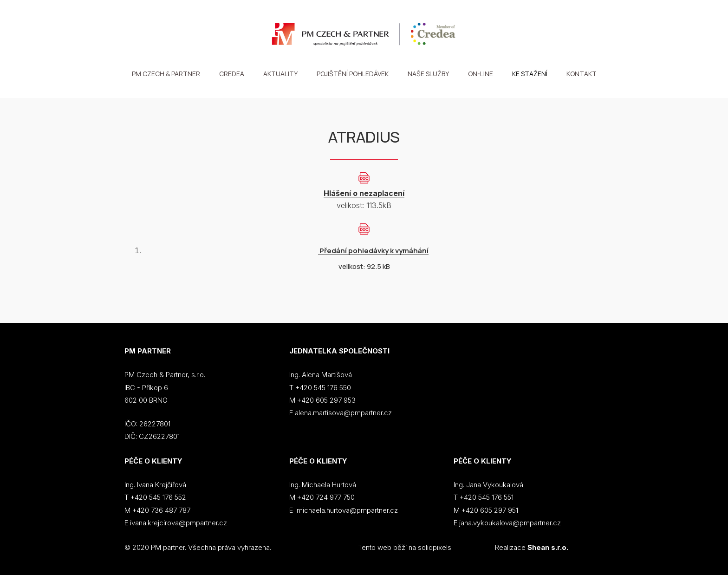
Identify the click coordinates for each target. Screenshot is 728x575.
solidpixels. (435, 547)
